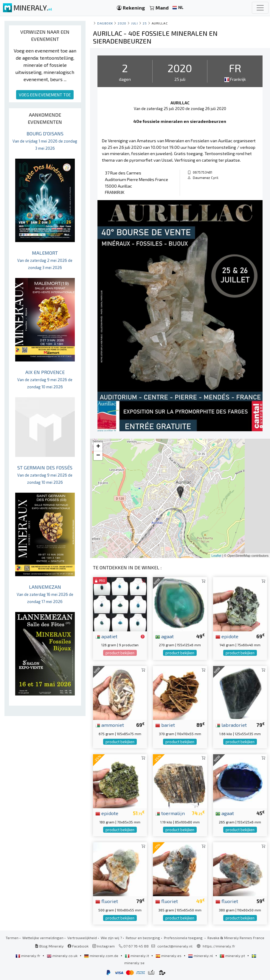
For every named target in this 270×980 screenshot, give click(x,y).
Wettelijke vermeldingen (43, 938)
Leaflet (217, 556)
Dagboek (105, 23)
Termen (12, 938)
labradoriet (231, 725)
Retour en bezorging (143, 938)
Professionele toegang (184, 938)
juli (134, 23)
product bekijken (120, 653)
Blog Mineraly (49, 946)
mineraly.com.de (102, 956)
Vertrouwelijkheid (82, 938)
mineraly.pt (233, 956)
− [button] (98, 456)
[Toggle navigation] (260, 8)
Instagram (104, 946)
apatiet (106, 636)
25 (145, 23)
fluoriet (107, 901)
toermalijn (170, 813)
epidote (227, 636)
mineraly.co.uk (63, 956)
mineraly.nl (201, 956)
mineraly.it (137, 956)
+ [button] (98, 447)
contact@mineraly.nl (175, 946)
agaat (165, 636)
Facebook (78, 946)
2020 (122, 23)
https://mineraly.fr (219, 946)
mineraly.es (169, 956)
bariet (165, 725)
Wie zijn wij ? (111, 938)
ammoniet (110, 725)
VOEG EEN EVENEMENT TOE (45, 95)
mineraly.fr (28, 956)
